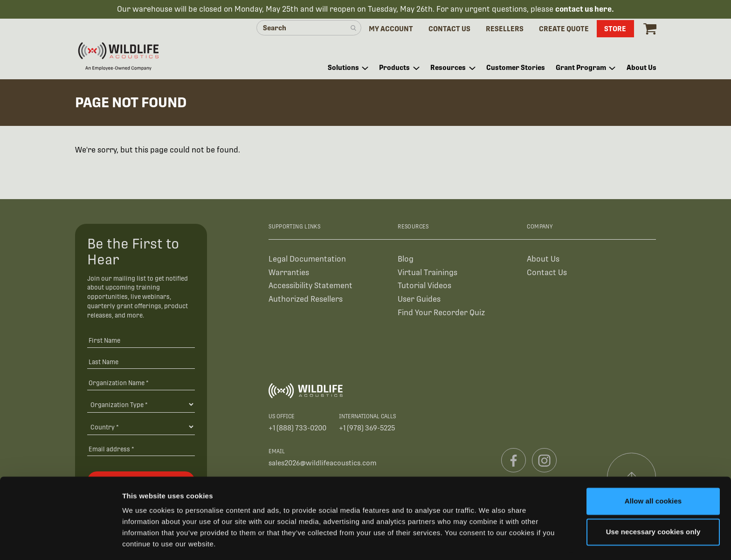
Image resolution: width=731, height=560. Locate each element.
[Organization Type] (141, 406)
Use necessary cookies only (653, 503)
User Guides (419, 301)
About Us (543, 260)
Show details (144, 542)
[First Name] (141, 342)
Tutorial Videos (424, 287)
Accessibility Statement (310, 287)
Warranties (289, 273)
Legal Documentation (307, 260)
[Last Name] (141, 363)
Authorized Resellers (306, 301)
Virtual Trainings (428, 273)
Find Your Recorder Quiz (441, 314)
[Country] (141, 428)
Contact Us (547, 273)
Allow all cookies (653, 473)
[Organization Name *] (141, 384)
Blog (406, 260)
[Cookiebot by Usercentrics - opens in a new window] (60, 542)
